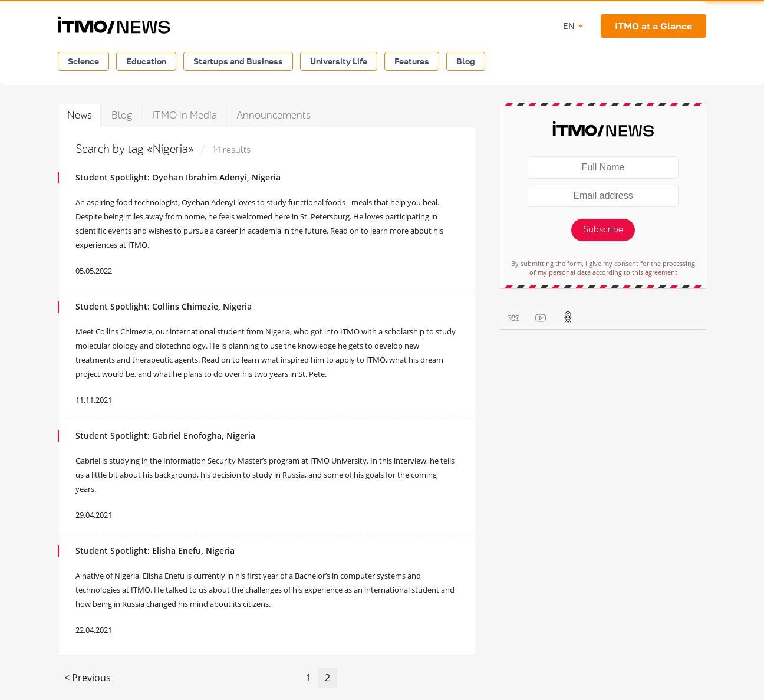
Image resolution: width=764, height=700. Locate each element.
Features (412, 61)
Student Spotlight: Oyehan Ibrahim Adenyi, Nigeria (178, 177)
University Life (339, 61)
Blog (466, 61)
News (80, 115)
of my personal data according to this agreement (603, 272)
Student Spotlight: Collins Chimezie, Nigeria (164, 306)
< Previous (88, 678)
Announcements (274, 115)
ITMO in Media (185, 115)
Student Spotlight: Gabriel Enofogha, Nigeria (165, 436)
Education (146, 61)
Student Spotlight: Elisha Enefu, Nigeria (155, 551)
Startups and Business (238, 61)
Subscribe (603, 230)
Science (83, 61)
